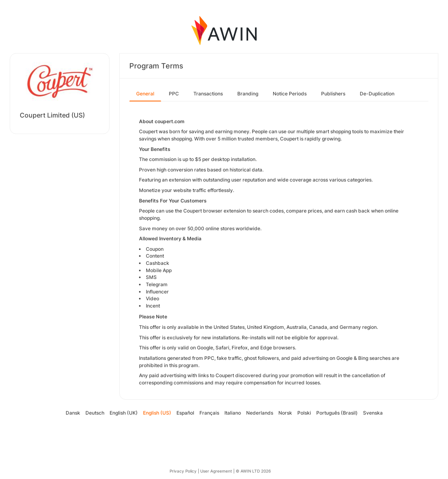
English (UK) (124, 413)
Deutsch (95, 413)
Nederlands (260, 413)
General (145, 94)
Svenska (373, 413)
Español (185, 413)
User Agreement (216, 471)
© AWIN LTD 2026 (253, 471)
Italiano (233, 413)
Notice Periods (290, 94)
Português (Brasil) (337, 413)
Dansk (73, 413)
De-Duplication (377, 94)
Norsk (285, 413)
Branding (248, 94)
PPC (174, 94)
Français (209, 413)
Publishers (333, 94)
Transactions (208, 94)
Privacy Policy (183, 471)
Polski (304, 413)
